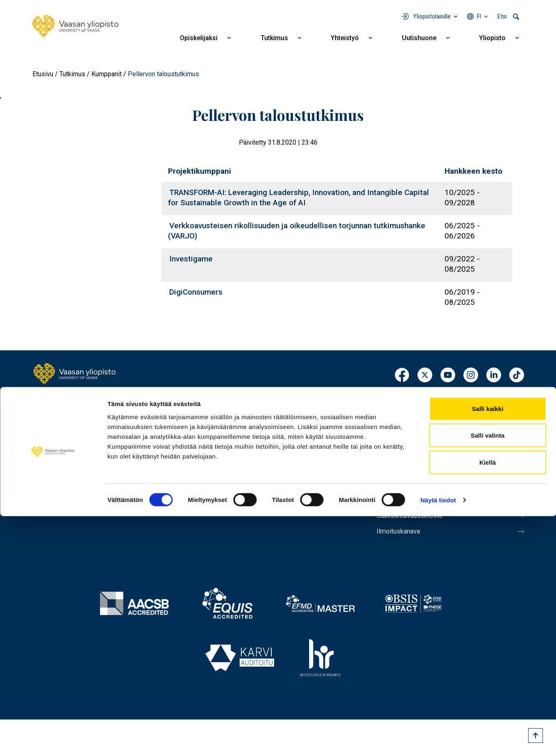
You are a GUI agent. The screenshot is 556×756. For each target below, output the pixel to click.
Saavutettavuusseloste (418, 527)
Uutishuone (419, 38)
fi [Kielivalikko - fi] (479, 16)
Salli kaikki (488, 648)
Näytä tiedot (438, 740)
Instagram (471, 376)
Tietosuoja (396, 510)
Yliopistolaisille (432, 16)
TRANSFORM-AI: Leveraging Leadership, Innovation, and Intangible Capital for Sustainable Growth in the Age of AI (298, 198)
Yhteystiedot (399, 424)
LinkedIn (494, 376)
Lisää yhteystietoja (66, 472)
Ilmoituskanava (404, 545)
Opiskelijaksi (199, 38)
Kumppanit (107, 74)
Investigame (191, 259)
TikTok (517, 376)
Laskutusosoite (404, 441)
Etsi (502, 16)
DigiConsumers (196, 292)
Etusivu (43, 74)
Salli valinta (488, 675)
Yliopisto (492, 38)
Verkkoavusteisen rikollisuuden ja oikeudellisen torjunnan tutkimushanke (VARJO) (297, 231)
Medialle (392, 459)
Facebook (402, 376)
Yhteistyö (345, 38)
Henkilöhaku (399, 407)
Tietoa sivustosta (408, 493)
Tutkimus (274, 38)
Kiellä (488, 702)
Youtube (448, 376)
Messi (388, 476)
